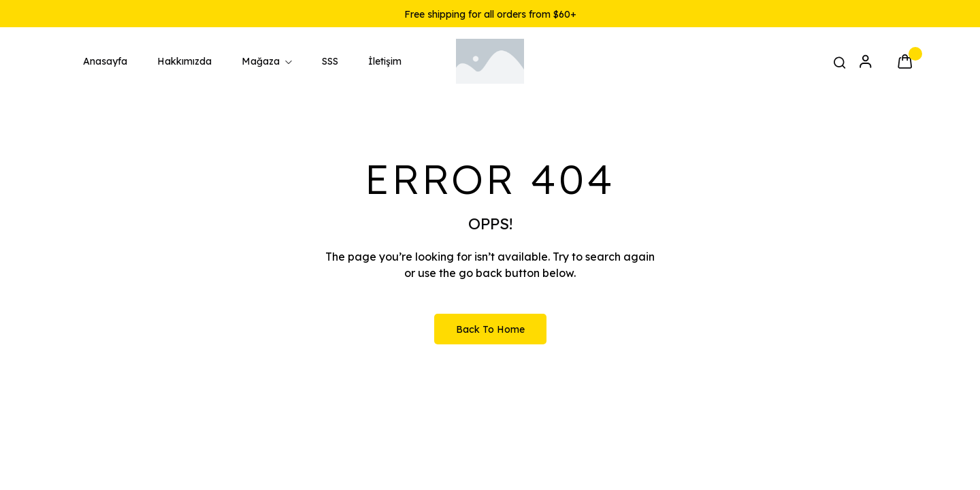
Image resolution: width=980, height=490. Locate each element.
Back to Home (490, 329)
